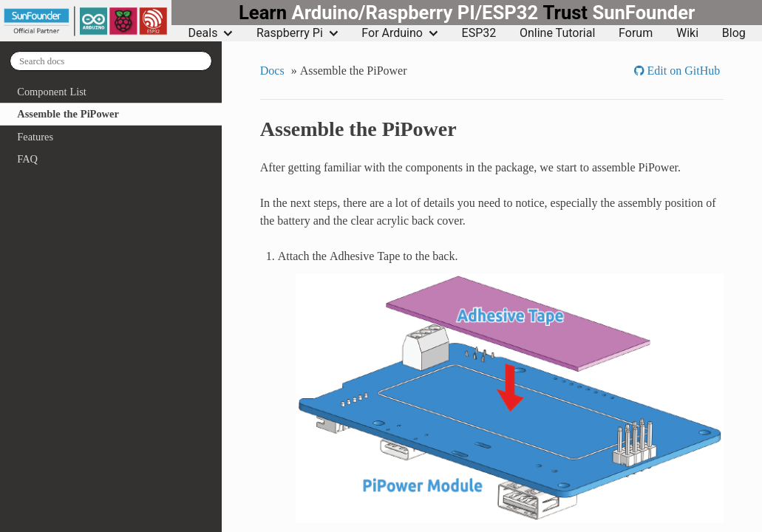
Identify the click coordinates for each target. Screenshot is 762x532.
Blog (734, 33)
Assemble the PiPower (68, 114)
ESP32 (479, 33)
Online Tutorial (557, 33)
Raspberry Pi (297, 33)
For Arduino (399, 33)
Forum (636, 33)
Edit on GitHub (683, 70)
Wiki (687, 33)
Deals (211, 33)
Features (35, 137)
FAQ (27, 159)
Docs (272, 70)
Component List (52, 92)
